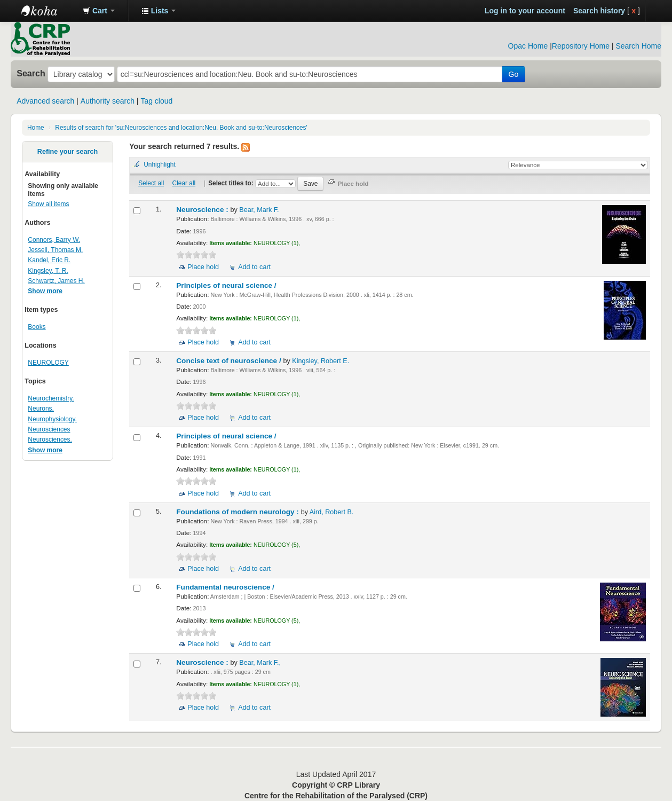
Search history (599, 11)
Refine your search (68, 152)
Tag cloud (156, 101)
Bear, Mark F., (260, 663)
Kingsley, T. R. (48, 271)
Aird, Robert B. (332, 512)
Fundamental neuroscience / (226, 587)
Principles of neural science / (227, 285)
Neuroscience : (203, 210)
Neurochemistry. (51, 398)
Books (37, 327)
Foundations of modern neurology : (238, 512)
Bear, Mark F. (259, 210)
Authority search (108, 101)
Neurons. (41, 409)
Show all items (48, 204)
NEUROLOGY (48, 363)
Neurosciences (49, 429)
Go (514, 74)
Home (36, 128)
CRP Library (48, 11)
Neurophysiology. (52, 419)
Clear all (184, 183)
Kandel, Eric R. (49, 260)
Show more (45, 291)
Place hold (203, 267)
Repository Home (581, 46)
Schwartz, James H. (56, 281)
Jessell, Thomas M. (55, 250)
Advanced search (45, 101)
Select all (151, 183)
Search (31, 73)
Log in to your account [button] (525, 11)
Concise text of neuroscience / (230, 361)
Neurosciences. (50, 439)
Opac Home (528, 46)
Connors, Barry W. (54, 240)
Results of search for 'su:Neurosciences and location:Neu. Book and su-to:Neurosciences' (181, 128)
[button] (99, 11)
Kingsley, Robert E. (321, 361)
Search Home (638, 46)
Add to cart (254, 267)
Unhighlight (160, 164)
